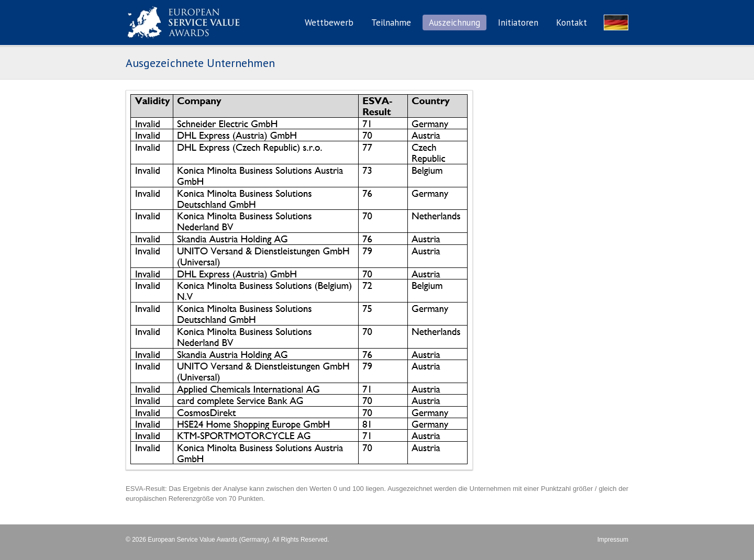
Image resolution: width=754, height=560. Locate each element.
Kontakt (572, 23)
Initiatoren (518, 23)
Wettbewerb (329, 23)
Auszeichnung (454, 23)
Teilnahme (391, 23)
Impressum (613, 540)
